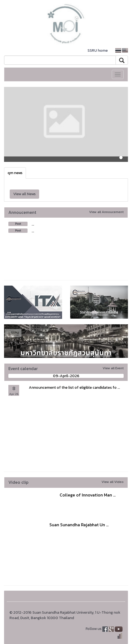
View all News (24, 194)
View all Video (113, 482)
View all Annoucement (106, 212)
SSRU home (98, 50)
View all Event (113, 368)
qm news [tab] (15, 173)
